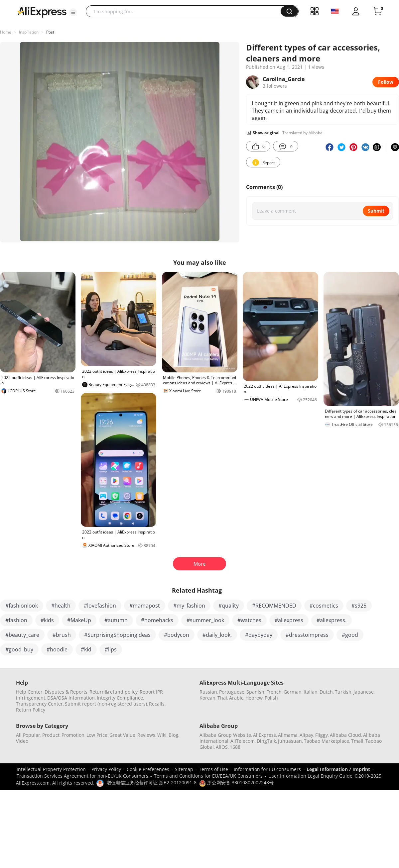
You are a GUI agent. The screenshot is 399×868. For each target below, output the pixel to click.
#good (350, 635)
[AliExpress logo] (42, 12)
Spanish (255, 692)
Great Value (122, 735)
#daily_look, (217, 635)
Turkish (343, 692)
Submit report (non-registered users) (106, 704)
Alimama (288, 735)
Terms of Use (213, 769)
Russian (208, 692)
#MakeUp (79, 620)
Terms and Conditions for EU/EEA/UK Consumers (208, 776)
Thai (222, 698)
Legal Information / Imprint (338, 769)
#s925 (359, 606)
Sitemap (184, 769)
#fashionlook (22, 606)
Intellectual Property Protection (51, 769)
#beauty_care (22, 635)
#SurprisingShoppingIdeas (117, 635)
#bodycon (177, 635)
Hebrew (254, 698)
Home (6, 32)
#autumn (116, 620)
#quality (229, 606)
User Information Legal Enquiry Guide (310, 776)
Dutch (326, 692)
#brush (62, 635)
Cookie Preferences (148, 769)
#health (61, 606)
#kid (86, 649)
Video (22, 741)
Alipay (306, 735)
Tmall (357, 741)
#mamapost (145, 606)
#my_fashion (189, 606)
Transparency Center (39, 704)
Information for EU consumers (267, 769)
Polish (271, 698)
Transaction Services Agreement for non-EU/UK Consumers (82, 776)
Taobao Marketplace (327, 741)
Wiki (162, 735)
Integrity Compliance (120, 698)
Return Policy (31, 710)
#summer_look (205, 620)
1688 (235, 747)
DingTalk (266, 741)
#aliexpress (289, 620)
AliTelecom (243, 741)
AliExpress (265, 735)
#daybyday (259, 635)
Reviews (146, 735)
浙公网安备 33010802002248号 (236, 782)
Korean (207, 698)
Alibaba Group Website (225, 735)
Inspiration (29, 32)
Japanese (364, 692)
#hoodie (57, 649)
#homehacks (157, 620)
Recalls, (157, 704)
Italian (311, 692)
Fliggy (322, 735)
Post (50, 32)
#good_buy (19, 649)
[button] (73, 12)
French (274, 692)
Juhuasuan (290, 741)
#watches (249, 620)
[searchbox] (186, 11)
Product (51, 735)
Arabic (236, 698)
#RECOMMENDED (274, 606)
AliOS (222, 747)
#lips (111, 649)
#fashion (16, 620)
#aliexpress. (332, 620)
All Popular (28, 735)
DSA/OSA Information (71, 698)
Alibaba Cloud (345, 735)
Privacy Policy (106, 769)
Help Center (29, 692)
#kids (47, 620)
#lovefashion (100, 606)
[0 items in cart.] (378, 11)
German (293, 692)
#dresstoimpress (307, 635)
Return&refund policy (114, 692)
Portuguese (232, 692)
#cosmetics (324, 606)
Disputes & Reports (66, 692)
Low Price (97, 735)
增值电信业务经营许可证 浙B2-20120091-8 (151, 782)
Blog (173, 735)
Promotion (73, 735)
